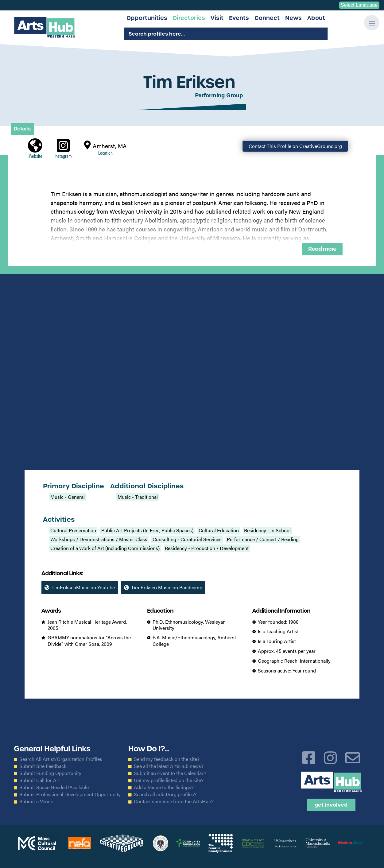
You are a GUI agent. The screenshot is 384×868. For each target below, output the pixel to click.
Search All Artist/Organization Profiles (61, 759)
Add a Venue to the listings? (164, 787)
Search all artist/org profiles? (165, 794)
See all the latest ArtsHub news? (169, 766)
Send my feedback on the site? (167, 759)
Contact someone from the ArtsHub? (174, 801)
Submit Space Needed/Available (54, 787)
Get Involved (331, 805)
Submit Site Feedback (43, 766)
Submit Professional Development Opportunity (70, 794)
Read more (322, 249)
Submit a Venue (36, 801)
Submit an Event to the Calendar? (170, 773)
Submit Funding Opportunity (50, 773)
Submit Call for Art (40, 780)
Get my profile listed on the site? (169, 780)
